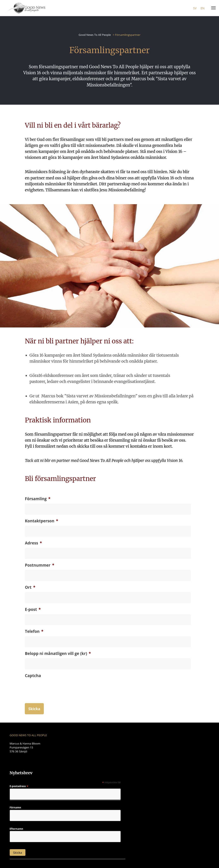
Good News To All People (95, 35)
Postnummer (39, 565)
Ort (30, 587)
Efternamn (17, 829)
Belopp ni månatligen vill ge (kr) (58, 654)
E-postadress (19, 786)
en (203, 8)
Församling (38, 499)
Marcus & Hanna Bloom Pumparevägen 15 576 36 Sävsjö (25, 747)
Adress (33, 543)
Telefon (34, 631)
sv (195, 8)
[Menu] (213, 8)
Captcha (33, 676)
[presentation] (56, 696)
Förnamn (15, 808)
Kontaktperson (41, 521)
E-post (33, 610)
